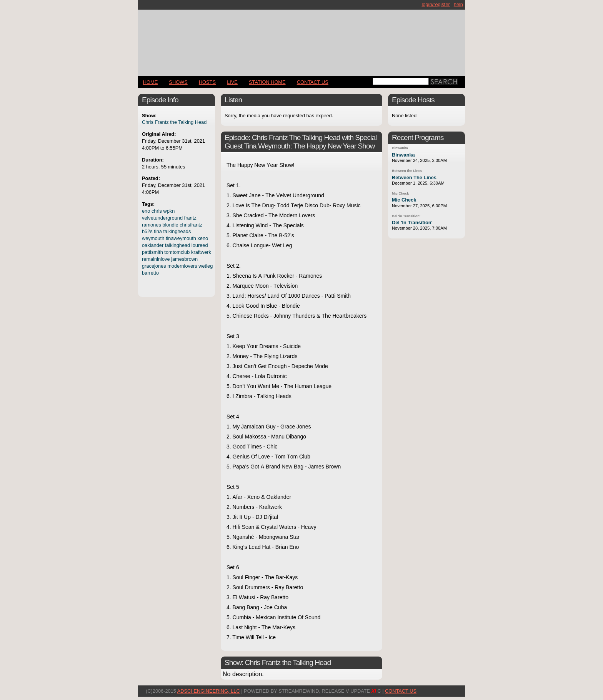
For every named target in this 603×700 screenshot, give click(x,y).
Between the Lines (407, 171)
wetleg (206, 266)
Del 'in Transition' (406, 216)
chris (157, 211)
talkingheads (177, 231)
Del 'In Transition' (412, 222)
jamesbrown (184, 259)
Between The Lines (414, 177)
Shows (178, 82)
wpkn (169, 211)
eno (146, 211)
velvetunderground (162, 218)
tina (158, 231)
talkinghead (177, 245)
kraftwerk (201, 252)
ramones (152, 225)
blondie (170, 225)
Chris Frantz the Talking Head (174, 122)
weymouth (153, 238)
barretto (150, 273)
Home (150, 82)
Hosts (207, 82)
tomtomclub (177, 252)
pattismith (152, 252)
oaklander (153, 245)
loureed (200, 245)
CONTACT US (313, 82)
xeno (203, 238)
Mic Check (400, 193)
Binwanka (400, 148)
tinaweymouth (181, 238)
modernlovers (182, 266)
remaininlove (156, 259)
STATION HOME (267, 82)
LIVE (232, 82)
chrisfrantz (191, 225)
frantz (190, 218)
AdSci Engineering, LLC (209, 691)
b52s (147, 231)
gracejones (154, 266)
